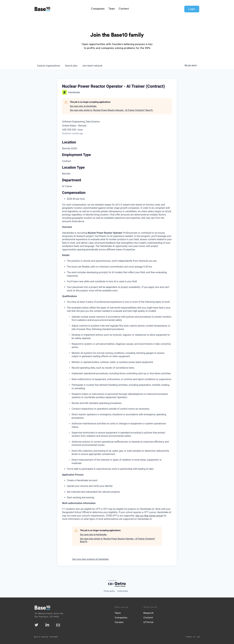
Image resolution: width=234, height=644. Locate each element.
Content (124, 9)
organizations (49, 66)
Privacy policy (109, 591)
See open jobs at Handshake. (83, 106)
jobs (71, 66)
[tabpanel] (117, 373)
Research (149, 613)
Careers (119, 622)
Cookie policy (123, 591)
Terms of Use (193, 637)
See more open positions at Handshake (90, 559)
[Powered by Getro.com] (117, 584)
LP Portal (148, 622)
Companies (98, 9)
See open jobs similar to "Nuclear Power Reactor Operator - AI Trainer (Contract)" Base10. (111, 110)
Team (112, 9)
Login (192, 9)
